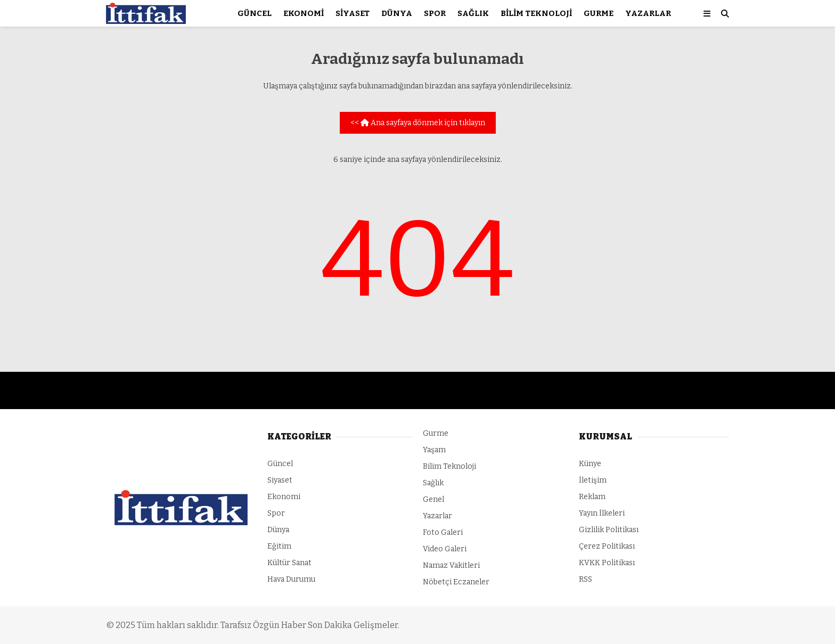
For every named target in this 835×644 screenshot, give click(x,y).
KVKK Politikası (607, 563)
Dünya (397, 13)
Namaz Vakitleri (451, 565)
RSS (586, 579)
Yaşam (434, 450)
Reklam (592, 497)
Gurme (599, 13)
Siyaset (353, 13)
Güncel (255, 13)
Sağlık (473, 13)
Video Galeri (445, 549)
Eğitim (279, 546)
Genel (433, 499)
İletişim (593, 480)
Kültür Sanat (289, 563)
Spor (435, 13)
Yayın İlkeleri (602, 513)
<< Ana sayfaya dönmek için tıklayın (418, 123)
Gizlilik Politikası (609, 530)
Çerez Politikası (607, 546)
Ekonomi (304, 13)
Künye (590, 464)
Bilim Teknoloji (536, 13)
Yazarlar (648, 13)
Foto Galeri (443, 532)
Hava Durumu (291, 579)
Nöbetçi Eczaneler (456, 582)
